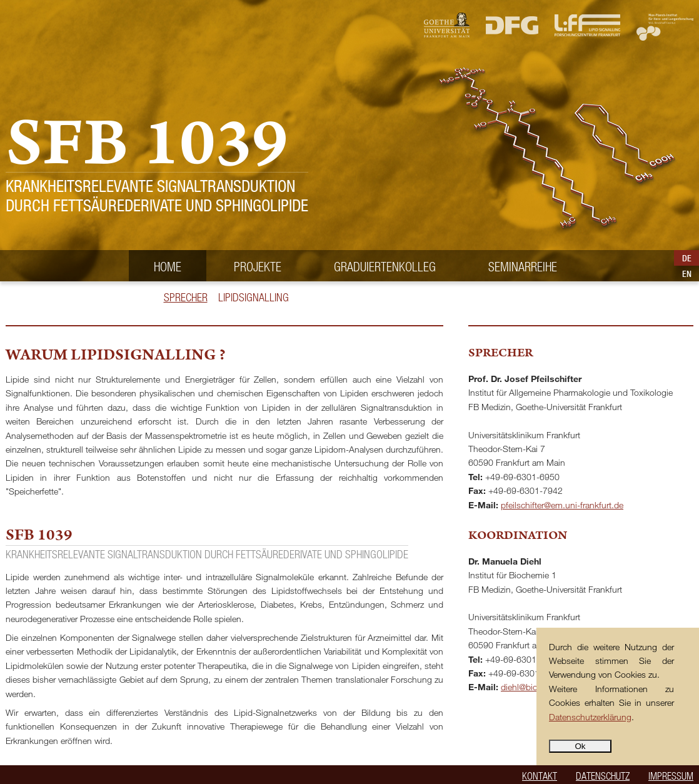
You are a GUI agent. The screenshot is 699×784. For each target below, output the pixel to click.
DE (687, 258)
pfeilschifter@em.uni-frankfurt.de (562, 505)
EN (687, 274)
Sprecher (186, 297)
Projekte (258, 266)
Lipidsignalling (254, 297)
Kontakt (540, 776)
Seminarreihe (523, 266)
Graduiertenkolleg (385, 266)
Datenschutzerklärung (590, 717)
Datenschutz (603, 776)
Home (168, 266)
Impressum (671, 776)
